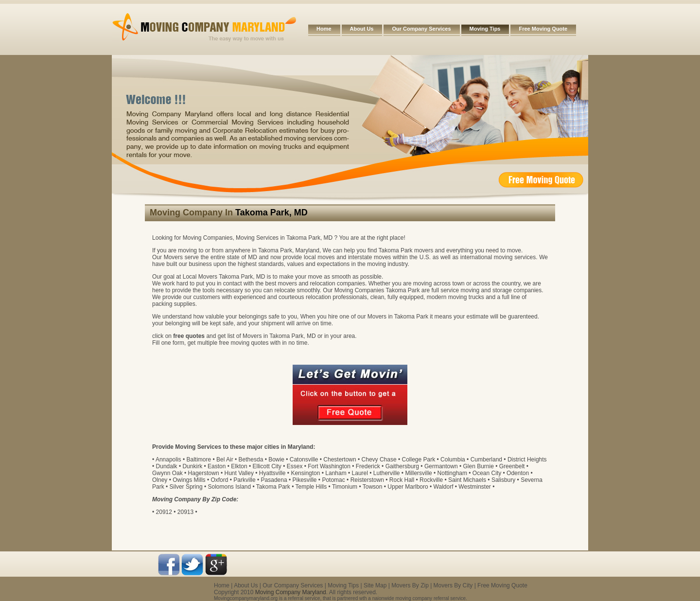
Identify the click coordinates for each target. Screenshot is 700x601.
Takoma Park (273, 487)
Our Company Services (421, 29)
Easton (217, 466)
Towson (373, 487)
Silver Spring (186, 487)
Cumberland (486, 460)
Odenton (518, 473)
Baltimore (199, 460)
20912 (164, 512)
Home (324, 29)
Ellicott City (267, 466)
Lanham (336, 473)
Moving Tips (485, 29)
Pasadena (274, 480)
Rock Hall (402, 480)
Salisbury (503, 480)
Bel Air (225, 460)
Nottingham (452, 473)
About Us (362, 29)
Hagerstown (204, 473)
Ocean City (487, 473)
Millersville (418, 473)
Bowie (276, 460)
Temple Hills (311, 487)
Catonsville (304, 460)
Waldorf (444, 487)
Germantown (441, 466)
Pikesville (305, 480)
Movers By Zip (410, 585)
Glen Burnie (478, 466)
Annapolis (168, 460)
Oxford (219, 480)
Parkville (244, 480)
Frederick (368, 466)
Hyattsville (272, 473)
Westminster (474, 487)
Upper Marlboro (408, 487)
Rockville (431, 480)
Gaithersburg (402, 466)
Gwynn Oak (167, 473)
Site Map (375, 585)
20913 (185, 512)
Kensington (305, 473)
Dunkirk (192, 466)
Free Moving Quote (543, 29)
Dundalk (167, 466)
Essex (295, 466)
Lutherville (387, 473)
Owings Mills (189, 480)
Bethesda (251, 460)
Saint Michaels (467, 480)
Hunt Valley (239, 473)
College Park (419, 460)
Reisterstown (367, 480)
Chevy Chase (379, 460)
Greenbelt (512, 466)
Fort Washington (329, 466)
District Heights (527, 460)
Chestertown (340, 460)
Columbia (453, 460)
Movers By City (453, 585)
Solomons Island (229, 487)
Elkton (239, 466)
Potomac (333, 480)
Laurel (360, 473)
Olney (160, 480)
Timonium (345, 487)
